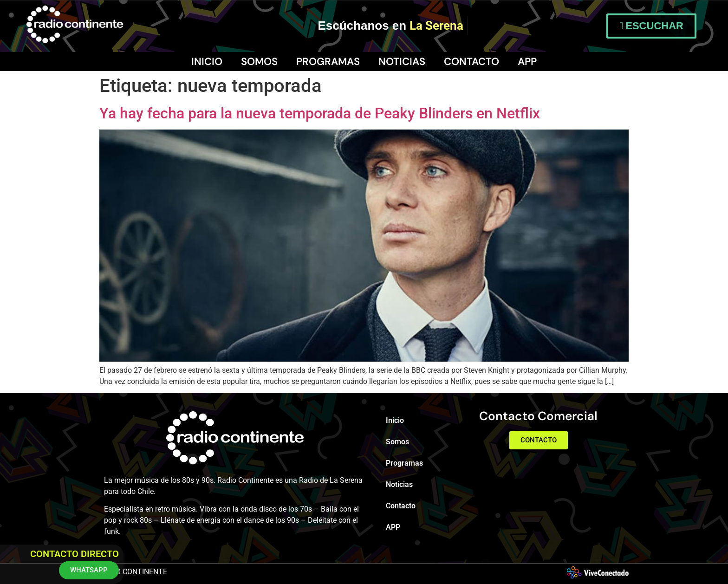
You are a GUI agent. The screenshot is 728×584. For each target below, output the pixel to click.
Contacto (471, 62)
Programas (328, 62)
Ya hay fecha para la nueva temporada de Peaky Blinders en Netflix (320, 113)
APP (527, 62)
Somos (259, 62)
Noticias (402, 62)
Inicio (207, 62)
